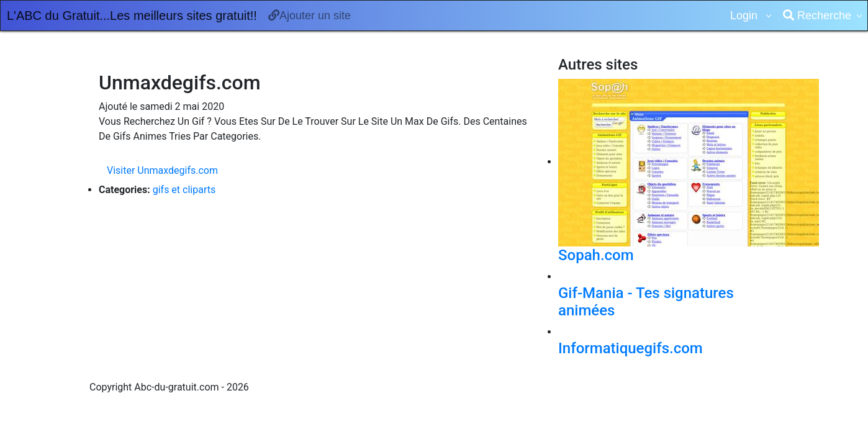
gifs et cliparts (184, 190)
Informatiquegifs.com (631, 348)
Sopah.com (596, 255)
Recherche (817, 16)
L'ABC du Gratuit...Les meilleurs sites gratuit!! (132, 16)
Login (745, 16)
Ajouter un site (310, 16)
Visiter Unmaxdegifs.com (162, 170)
